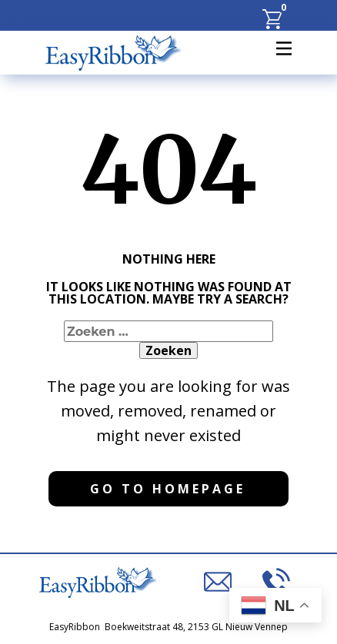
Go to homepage (168, 489)
